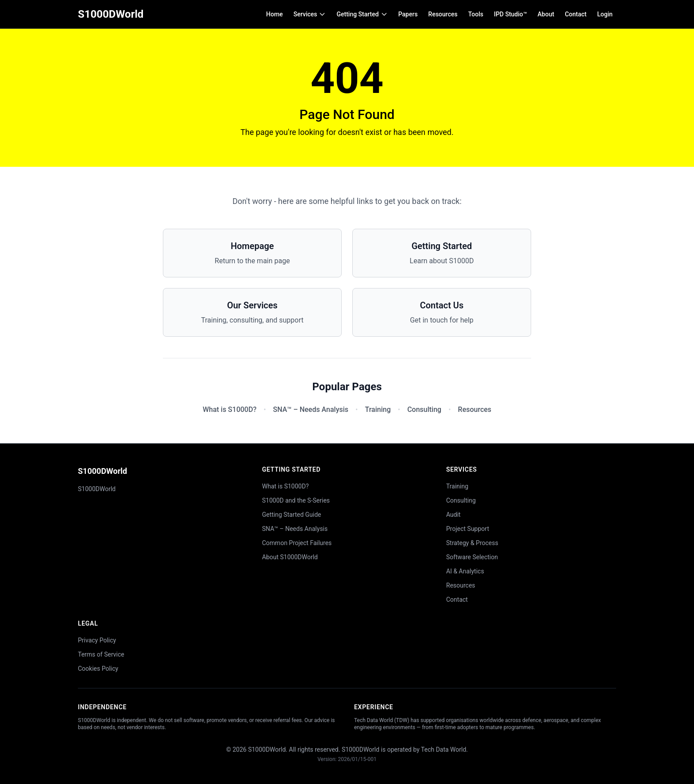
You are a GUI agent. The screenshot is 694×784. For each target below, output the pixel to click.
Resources (443, 14)
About (546, 14)
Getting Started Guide (292, 515)
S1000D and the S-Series (296, 500)
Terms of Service (101, 654)
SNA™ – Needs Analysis (311, 409)
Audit (453, 515)
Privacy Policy (97, 640)
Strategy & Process (472, 543)
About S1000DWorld (290, 557)
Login (605, 14)
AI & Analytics (465, 571)
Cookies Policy (98, 669)
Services (310, 14)
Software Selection (472, 557)
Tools (476, 14)
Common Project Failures (297, 543)
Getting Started (362, 14)
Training (378, 409)
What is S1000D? (229, 409)
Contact (576, 14)
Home (274, 14)
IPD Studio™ (511, 14)
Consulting (424, 409)
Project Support (468, 529)
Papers (408, 14)
